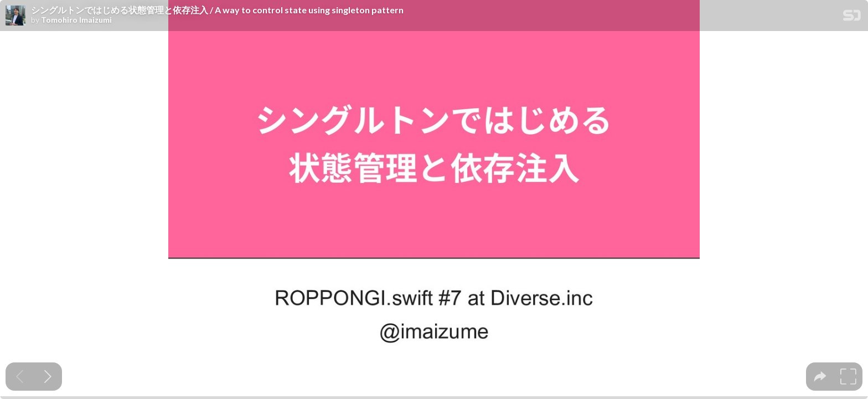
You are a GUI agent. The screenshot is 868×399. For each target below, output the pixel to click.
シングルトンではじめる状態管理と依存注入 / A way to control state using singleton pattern (217, 10)
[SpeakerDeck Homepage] (852, 17)
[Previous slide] (20, 377)
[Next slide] (48, 377)
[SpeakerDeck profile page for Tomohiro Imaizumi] (15, 16)
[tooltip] (820, 377)
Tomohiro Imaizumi (76, 20)
